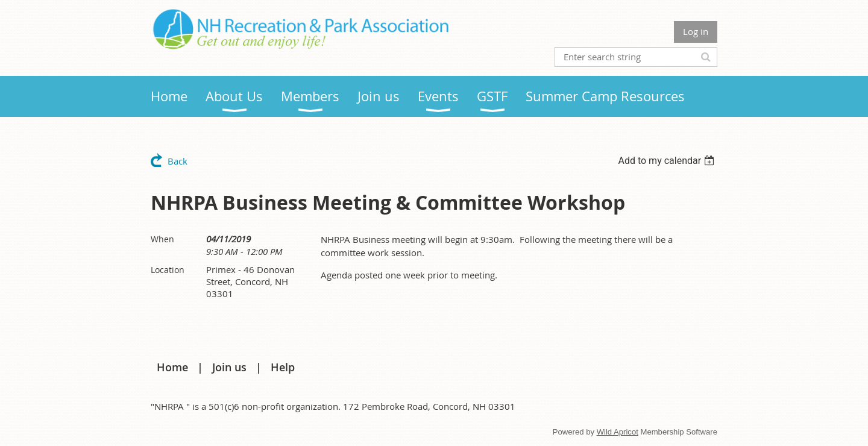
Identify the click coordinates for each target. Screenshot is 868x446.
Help (283, 367)
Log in (696, 31)
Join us (229, 367)
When (162, 239)
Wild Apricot (618, 432)
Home (172, 367)
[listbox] (668, 161)
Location (168, 270)
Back (178, 161)
